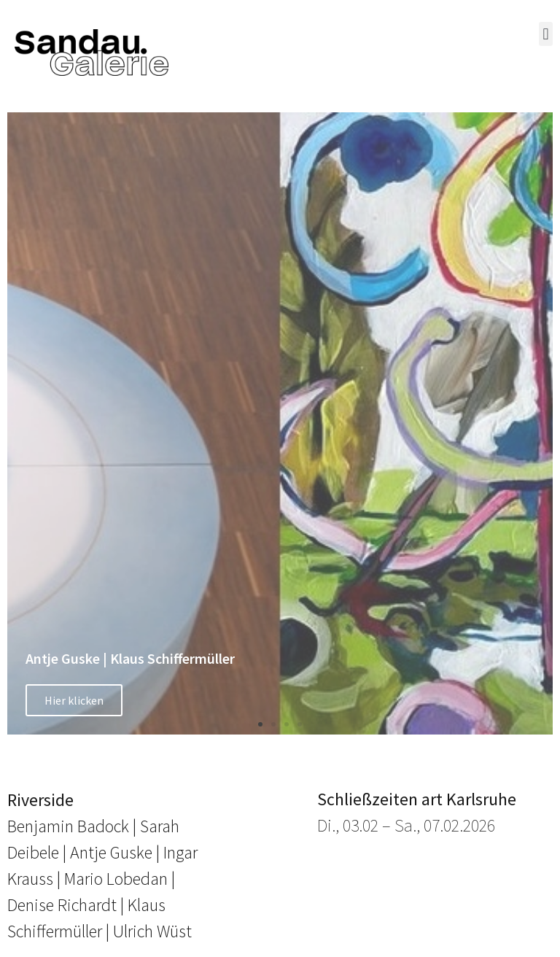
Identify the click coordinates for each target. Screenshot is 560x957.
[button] (546, 34)
